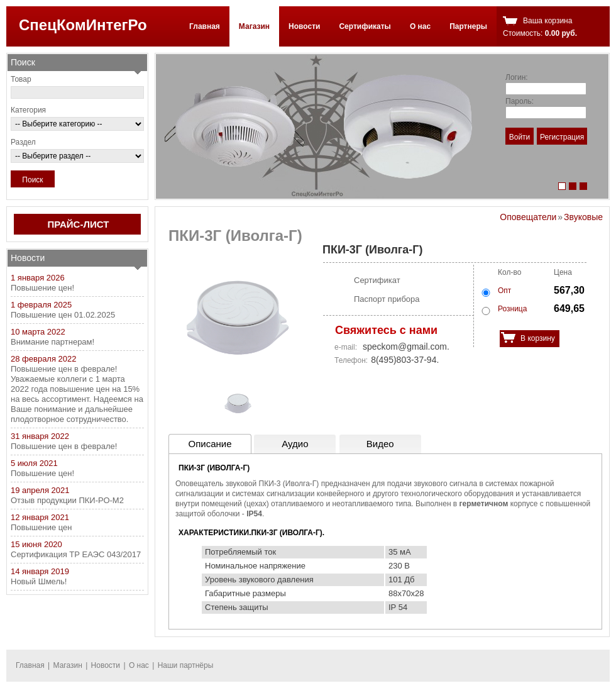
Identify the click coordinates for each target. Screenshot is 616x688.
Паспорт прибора (387, 299)
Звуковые (583, 217)
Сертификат (377, 280)
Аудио (295, 444)
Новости (304, 26)
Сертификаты (365, 26)
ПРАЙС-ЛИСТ (79, 224)
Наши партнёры (186, 665)
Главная (205, 26)
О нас (420, 26)
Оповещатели (528, 217)
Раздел (23, 142)
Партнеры (468, 26)
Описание (210, 444)
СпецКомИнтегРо (83, 25)
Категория (28, 110)
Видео (380, 444)
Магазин (254, 26)
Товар (21, 79)
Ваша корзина (547, 21)
